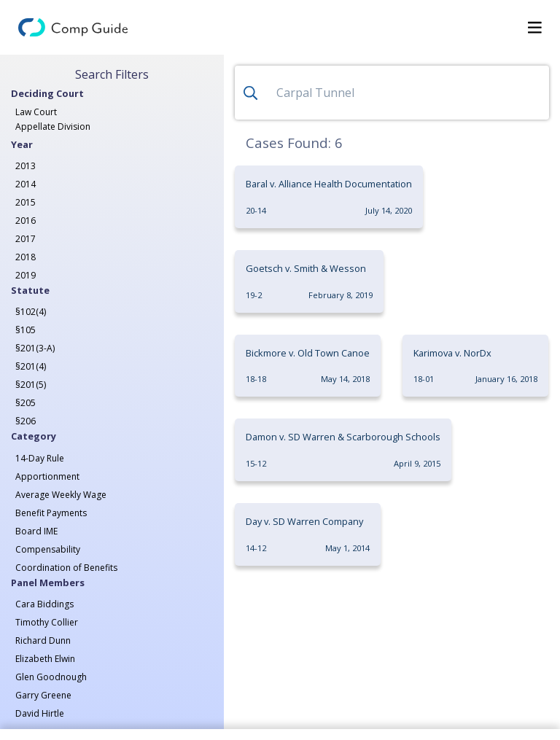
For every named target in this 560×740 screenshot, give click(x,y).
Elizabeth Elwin (45, 659)
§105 (26, 330)
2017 (26, 239)
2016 (26, 221)
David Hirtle (40, 713)
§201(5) (31, 385)
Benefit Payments (51, 513)
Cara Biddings (44, 604)
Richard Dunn (43, 640)
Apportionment (47, 476)
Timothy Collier (47, 622)
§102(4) (31, 312)
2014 (26, 184)
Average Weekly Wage (61, 495)
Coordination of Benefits (66, 568)
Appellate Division (53, 126)
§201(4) (31, 366)
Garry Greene (43, 695)
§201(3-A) (35, 348)
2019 (26, 275)
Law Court (36, 112)
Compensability (48, 549)
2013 (26, 166)
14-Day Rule (40, 458)
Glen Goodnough (51, 677)
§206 (26, 421)
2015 (26, 202)
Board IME (36, 531)
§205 (26, 403)
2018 (26, 257)
